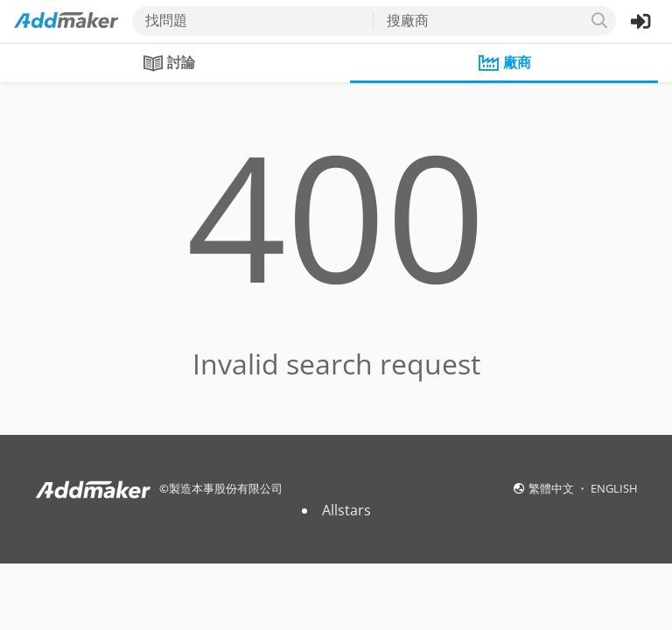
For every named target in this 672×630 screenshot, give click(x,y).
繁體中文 (553, 488)
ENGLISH (614, 488)
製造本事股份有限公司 (226, 488)
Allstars (346, 510)
